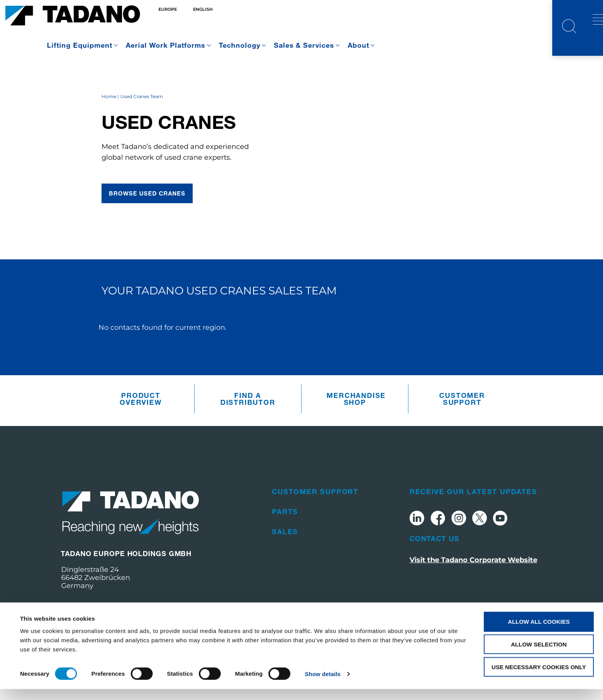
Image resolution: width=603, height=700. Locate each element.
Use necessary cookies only (539, 678)
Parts (285, 538)
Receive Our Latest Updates (473, 518)
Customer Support (462, 426)
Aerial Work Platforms (166, 45)
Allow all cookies (539, 632)
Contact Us (435, 565)
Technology (240, 45)
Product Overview (141, 426)
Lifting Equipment (80, 45)
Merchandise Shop (356, 426)
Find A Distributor (248, 426)
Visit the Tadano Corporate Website (473, 587)
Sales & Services (304, 45)
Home (109, 124)
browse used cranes (147, 221)
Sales (285, 558)
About (358, 45)
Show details (323, 685)
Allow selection (539, 655)
